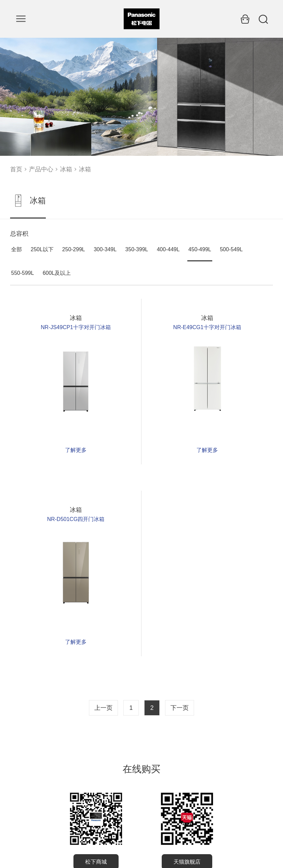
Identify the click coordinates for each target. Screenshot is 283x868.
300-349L (105, 249)
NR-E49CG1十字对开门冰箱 (207, 327)
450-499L (200, 249)
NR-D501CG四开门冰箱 (76, 519)
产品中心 (41, 169)
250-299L (74, 249)
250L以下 (42, 249)
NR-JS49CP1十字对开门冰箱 (76, 327)
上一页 (103, 708)
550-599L (23, 273)
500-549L (231, 249)
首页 (16, 169)
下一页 (180, 708)
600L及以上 (57, 273)
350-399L (137, 249)
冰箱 (66, 169)
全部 (17, 249)
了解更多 (76, 450)
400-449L (168, 249)
